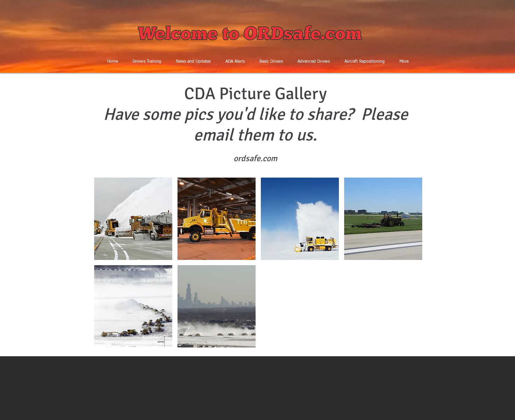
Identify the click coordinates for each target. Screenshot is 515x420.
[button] (133, 219)
